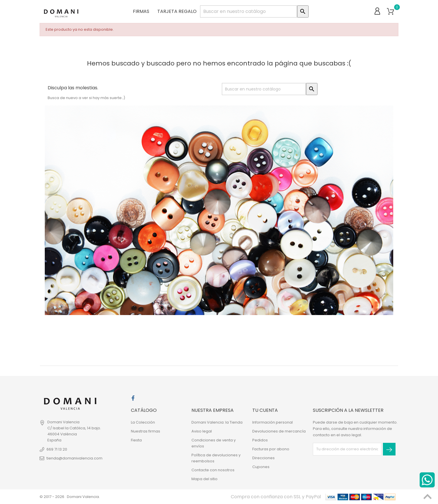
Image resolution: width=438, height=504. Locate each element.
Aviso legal (202, 431)
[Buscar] (249, 11)
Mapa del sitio (205, 479)
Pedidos (260, 440)
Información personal (273, 422)
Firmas (141, 11)
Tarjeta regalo (177, 11)
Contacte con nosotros (213, 470)
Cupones (261, 467)
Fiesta (136, 440)
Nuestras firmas (146, 431)
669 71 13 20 (57, 449)
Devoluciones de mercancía (279, 431)
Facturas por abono (271, 449)
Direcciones (263, 458)
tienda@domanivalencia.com (74, 458)
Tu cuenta (265, 410)
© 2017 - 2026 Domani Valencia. (70, 497)
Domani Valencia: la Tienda (217, 422)
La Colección (143, 422)
